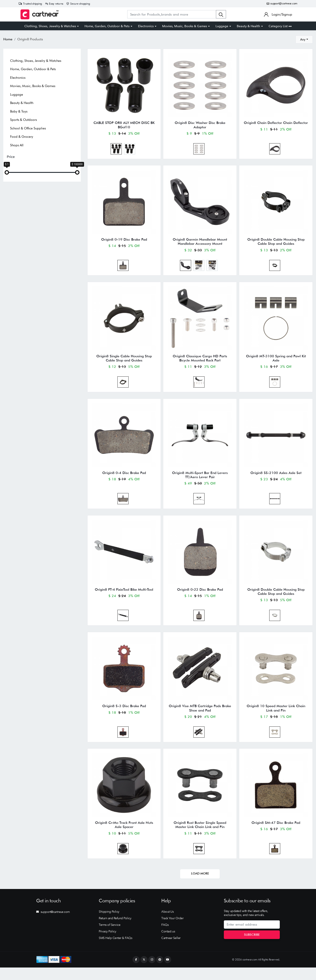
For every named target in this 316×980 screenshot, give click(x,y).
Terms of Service (110, 937)
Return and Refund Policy (115, 931)
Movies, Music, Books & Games (185, 26)
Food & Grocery (22, 137)
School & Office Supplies (28, 128)
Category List (280, 26)
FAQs (165, 937)
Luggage (222, 26)
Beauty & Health (248, 26)
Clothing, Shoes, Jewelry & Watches (50, 26)
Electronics (146, 26)
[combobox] (304, 39)
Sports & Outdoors (23, 120)
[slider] (7, 172)
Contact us (168, 944)
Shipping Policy (109, 924)
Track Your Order (172, 931)
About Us (167, 924)
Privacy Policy (107, 944)
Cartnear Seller (171, 950)
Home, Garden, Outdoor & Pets (107, 26)
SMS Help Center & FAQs (115, 950)
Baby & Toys (19, 111)
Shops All (17, 145)
